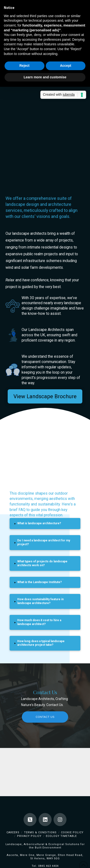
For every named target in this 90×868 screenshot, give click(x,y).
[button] (45, 524)
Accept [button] (66, 66)
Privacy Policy (29, 836)
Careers (13, 832)
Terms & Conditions (40, 832)
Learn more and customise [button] (45, 77)
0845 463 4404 (48, 866)
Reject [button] (24, 66)
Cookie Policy (72, 832)
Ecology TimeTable (61, 836)
